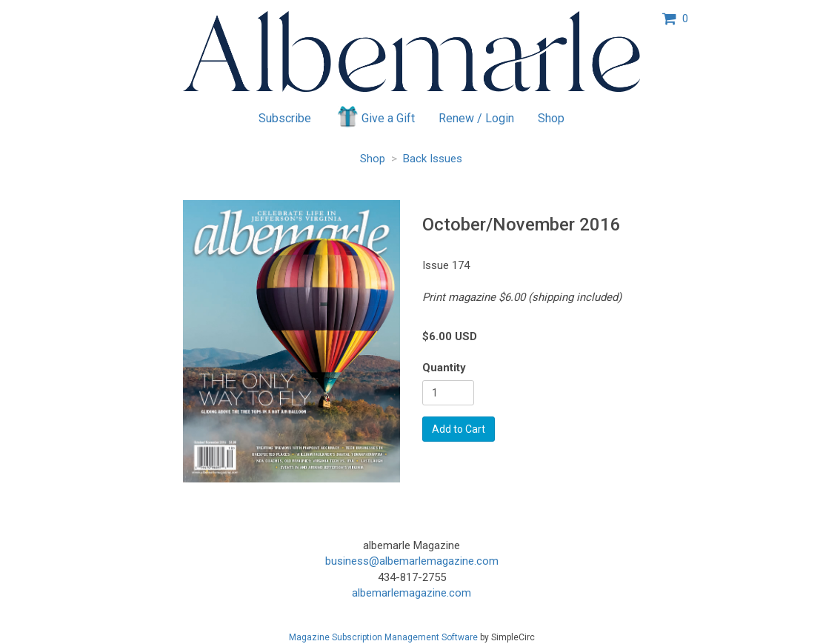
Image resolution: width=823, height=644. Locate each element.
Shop (551, 118)
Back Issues (433, 159)
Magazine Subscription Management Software (383, 637)
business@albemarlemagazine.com (412, 561)
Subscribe (285, 118)
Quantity (444, 368)
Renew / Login (476, 118)
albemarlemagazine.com (411, 593)
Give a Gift (375, 116)
